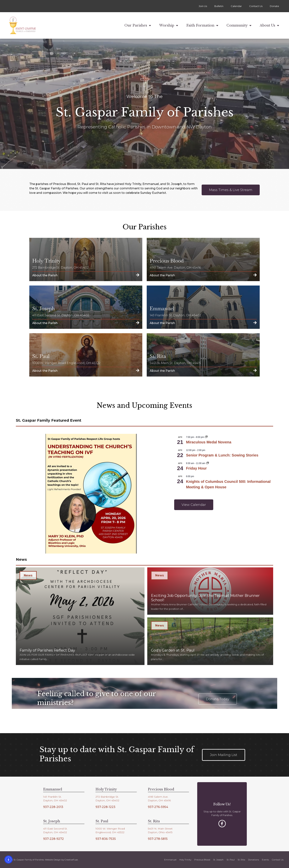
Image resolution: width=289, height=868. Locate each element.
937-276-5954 (158, 807)
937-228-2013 (53, 807)
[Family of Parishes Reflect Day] (80, 616)
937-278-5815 (158, 839)
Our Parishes (138, 25)
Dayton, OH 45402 (55, 800)
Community (239, 25)
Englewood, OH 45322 (110, 832)
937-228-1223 (105, 807)
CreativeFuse (71, 860)
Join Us (203, 6)
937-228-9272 (53, 839)
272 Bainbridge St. (107, 797)
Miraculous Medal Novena (209, 442)
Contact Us (256, 6)
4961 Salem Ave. (158, 797)
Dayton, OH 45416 (159, 800)
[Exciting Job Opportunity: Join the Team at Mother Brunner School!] (210, 591)
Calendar (236, 6)
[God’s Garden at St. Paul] (210, 641)
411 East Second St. (55, 829)
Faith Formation (202, 25)
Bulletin (219, 6)
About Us (269, 25)
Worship (169, 25)
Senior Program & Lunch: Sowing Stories (222, 455)
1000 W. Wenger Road (110, 829)
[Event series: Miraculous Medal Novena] (206, 437)
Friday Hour (196, 468)
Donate (274, 6)
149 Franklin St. (52, 797)
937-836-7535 (106, 839)
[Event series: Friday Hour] (208, 463)
